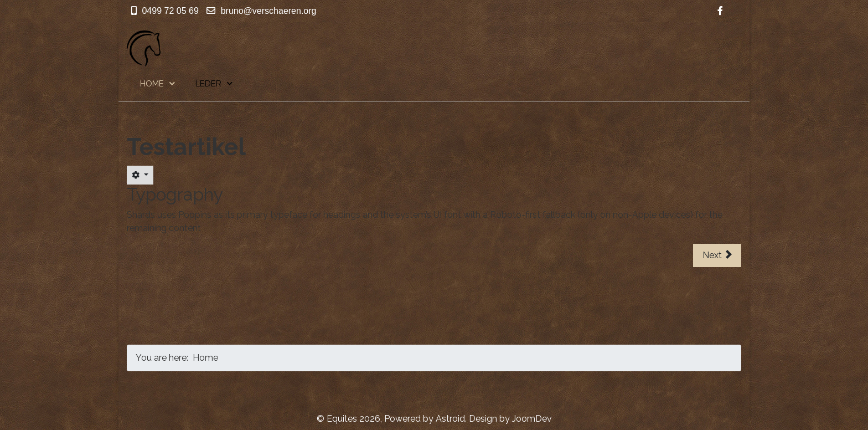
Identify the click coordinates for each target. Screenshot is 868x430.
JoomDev (532, 419)
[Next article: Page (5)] (717, 255)
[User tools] (140, 175)
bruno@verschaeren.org (269, 11)
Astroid (450, 419)
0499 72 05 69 (170, 11)
